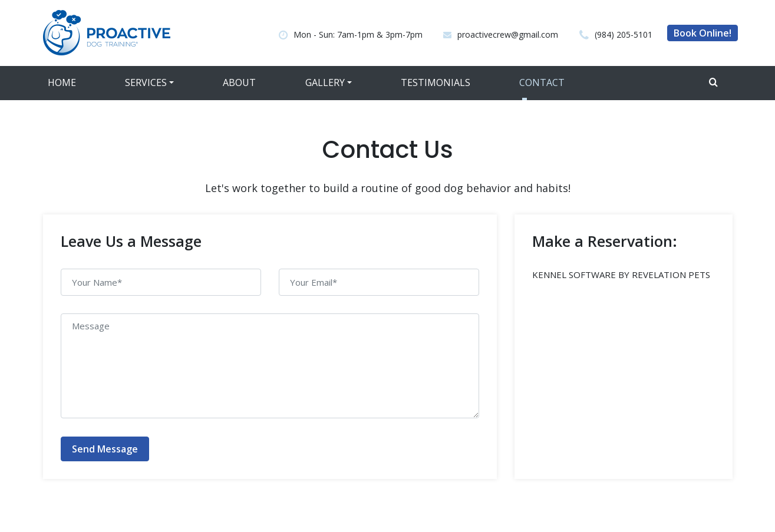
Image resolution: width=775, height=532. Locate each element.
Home (62, 82)
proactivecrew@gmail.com (508, 34)
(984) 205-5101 (624, 34)
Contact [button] (542, 82)
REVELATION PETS (671, 275)
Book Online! (703, 33)
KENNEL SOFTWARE (574, 275)
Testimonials (436, 82)
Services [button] (146, 82)
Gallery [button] (325, 82)
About (239, 82)
